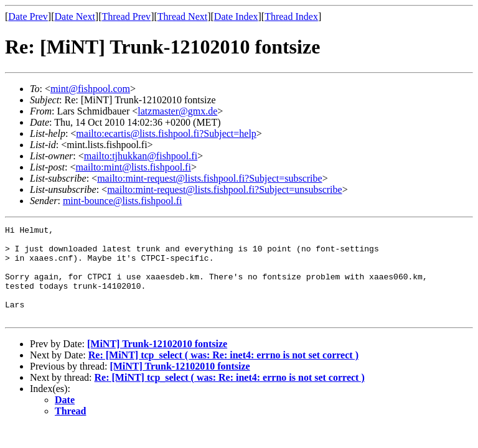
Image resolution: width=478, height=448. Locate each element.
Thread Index (291, 16)
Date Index (236, 16)
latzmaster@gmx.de (177, 111)
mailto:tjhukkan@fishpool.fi (141, 156)
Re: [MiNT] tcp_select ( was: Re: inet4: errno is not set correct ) (223, 374)
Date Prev (28, 16)
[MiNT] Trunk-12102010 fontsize (157, 362)
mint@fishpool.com (90, 89)
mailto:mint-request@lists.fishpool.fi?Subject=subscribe (209, 178)
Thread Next (182, 16)
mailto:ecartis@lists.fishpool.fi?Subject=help (166, 133)
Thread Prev (126, 16)
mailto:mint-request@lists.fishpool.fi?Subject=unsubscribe (224, 189)
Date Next (75, 16)
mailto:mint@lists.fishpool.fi (133, 167)
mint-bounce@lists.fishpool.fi (123, 201)
